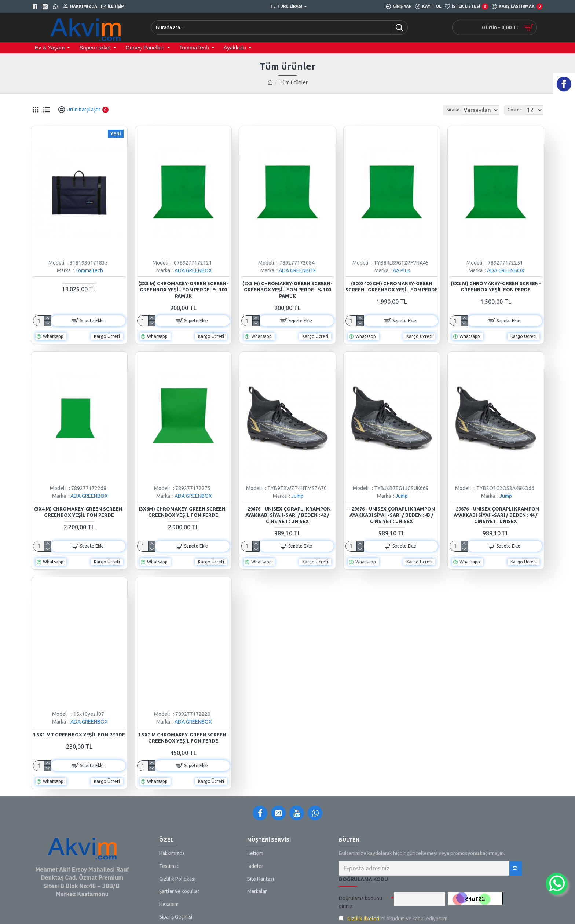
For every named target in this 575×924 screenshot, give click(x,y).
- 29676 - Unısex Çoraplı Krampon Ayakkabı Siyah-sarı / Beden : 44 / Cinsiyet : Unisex (496, 515)
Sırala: (444, 110)
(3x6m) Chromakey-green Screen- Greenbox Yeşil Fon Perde (183, 512)
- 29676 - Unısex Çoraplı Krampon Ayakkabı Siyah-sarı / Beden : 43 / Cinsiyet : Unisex (392, 515)
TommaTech (89, 270)
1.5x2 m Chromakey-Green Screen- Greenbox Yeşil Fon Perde (183, 738)
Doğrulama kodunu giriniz (360, 902)
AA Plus (402, 270)
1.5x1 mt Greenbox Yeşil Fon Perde (79, 735)
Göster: (517, 110)
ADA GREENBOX (193, 270)
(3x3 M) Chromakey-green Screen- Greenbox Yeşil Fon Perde (496, 286)
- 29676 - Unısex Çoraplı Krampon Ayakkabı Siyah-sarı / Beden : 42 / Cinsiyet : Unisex (287, 515)
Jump (297, 496)
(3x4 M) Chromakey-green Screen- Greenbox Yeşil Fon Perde (79, 512)
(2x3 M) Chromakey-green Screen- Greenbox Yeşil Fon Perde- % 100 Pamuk (183, 290)
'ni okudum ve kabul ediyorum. (394, 919)
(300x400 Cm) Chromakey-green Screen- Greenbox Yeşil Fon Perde (392, 286)
